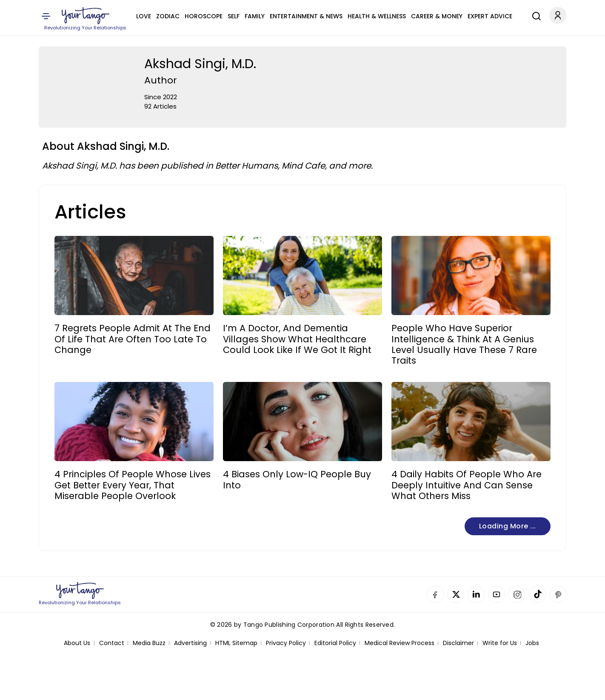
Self (234, 16)
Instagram (517, 594)
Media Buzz (149, 643)
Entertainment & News (306, 16)
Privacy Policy (286, 643)
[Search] (534, 15)
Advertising (190, 643)
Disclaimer (458, 643)
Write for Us (500, 643)
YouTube (497, 594)
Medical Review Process (400, 643)
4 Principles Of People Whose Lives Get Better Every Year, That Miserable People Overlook (133, 485)
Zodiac (168, 16)
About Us (77, 643)
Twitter (456, 594)
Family (255, 16)
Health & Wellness (377, 16)
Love (144, 16)
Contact (112, 643)
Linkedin (476, 594)
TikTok (537, 594)
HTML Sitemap (236, 643)
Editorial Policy (335, 643)
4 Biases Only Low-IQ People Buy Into (297, 479)
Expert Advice (490, 16)
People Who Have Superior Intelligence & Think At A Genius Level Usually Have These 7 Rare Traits (464, 344)
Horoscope (204, 16)
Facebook (435, 594)
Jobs (532, 643)
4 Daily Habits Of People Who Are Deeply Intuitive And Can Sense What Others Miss (467, 485)
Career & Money (437, 16)
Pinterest (558, 594)
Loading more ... (508, 526)
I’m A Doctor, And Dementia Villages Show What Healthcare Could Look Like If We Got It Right (297, 339)
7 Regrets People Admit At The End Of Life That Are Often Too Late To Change (133, 339)
